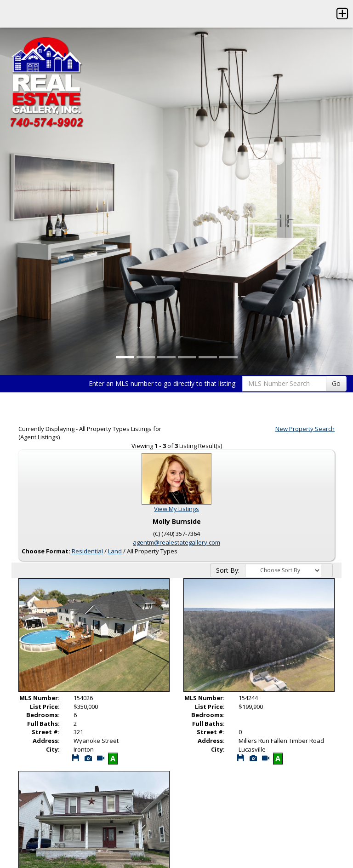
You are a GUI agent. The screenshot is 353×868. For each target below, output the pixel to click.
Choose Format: (46, 551)
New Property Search (305, 429)
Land (115, 551)
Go (336, 383)
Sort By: (228, 570)
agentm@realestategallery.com (176, 542)
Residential (87, 551)
